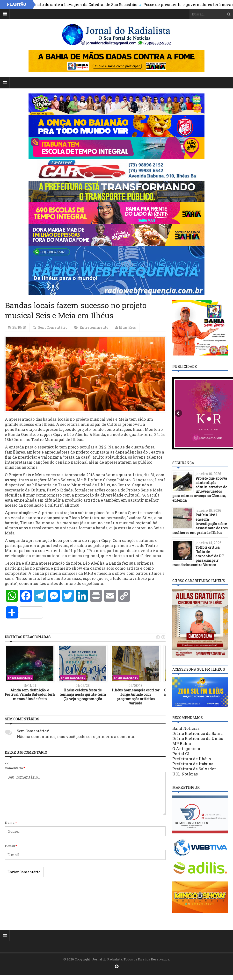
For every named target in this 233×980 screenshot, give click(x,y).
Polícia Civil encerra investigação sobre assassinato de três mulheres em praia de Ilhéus (200, 524)
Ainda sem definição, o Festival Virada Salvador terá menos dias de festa (30, 694)
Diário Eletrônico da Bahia (197, 733)
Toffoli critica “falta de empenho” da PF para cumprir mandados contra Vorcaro (198, 556)
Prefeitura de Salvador (194, 769)
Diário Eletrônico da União (198, 738)
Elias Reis (127, 327)
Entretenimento (94, 327)
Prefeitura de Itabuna (193, 764)
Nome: (11, 823)
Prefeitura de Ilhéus (192, 759)
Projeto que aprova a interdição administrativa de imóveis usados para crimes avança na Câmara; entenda (200, 489)
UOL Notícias (185, 774)
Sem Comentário (53, 327)
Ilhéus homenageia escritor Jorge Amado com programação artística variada (136, 697)
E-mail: (11, 846)
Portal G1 (181, 754)
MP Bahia (182, 743)
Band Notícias (186, 728)
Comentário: (15, 768)
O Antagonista (186, 749)
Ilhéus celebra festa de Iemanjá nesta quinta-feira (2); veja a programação (83, 694)
